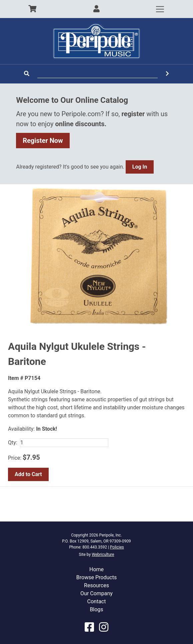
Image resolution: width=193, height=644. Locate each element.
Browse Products (96, 577)
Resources (96, 585)
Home (96, 569)
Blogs (96, 609)
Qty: (13, 443)
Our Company (96, 593)
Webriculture (103, 555)
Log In (140, 167)
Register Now (43, 141)
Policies (117, 547)
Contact (97, 601)
